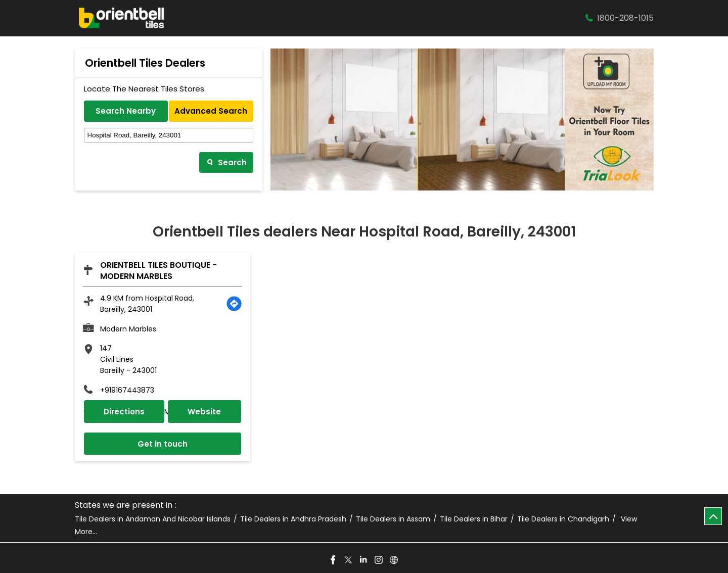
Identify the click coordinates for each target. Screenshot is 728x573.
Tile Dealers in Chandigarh (563, 519)
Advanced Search (211, 111)
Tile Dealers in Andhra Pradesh (293, 519)
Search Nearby (126, 111)
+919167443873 (127, 390)
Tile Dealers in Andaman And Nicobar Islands (153, 519)
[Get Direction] (234, 304)
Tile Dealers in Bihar (474, 519)
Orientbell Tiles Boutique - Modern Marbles (158, 271)
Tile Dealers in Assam (393, 519)
